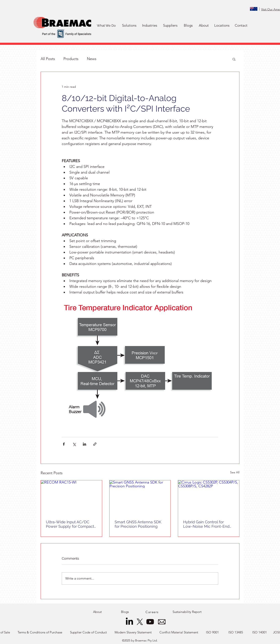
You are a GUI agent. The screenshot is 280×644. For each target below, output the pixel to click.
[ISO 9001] (212, 632)
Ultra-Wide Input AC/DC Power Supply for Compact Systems (70, 524)
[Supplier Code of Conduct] (88, 632)
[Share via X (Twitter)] (74, 444)
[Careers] (152, 612)
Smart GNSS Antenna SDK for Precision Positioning (138, 524)
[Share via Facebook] (64, 444)
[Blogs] (188, 26)
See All (235, 472)
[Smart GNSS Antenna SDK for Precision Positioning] (140, 497)
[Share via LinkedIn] (84, 444)
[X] (140, 622)
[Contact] (241, 26)
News (92, 59)
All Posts (48, 59)
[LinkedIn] (129, 622)
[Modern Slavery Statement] (133, 632)
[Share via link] (95, 444)
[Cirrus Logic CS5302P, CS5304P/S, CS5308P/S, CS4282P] (209, 497)
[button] (129, 26)
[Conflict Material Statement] (179, 632)
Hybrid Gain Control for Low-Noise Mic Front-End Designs (206, 524)
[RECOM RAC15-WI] (71, 497)
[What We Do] (106, 26)
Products (71, 59)
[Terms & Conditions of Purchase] (40, 632)
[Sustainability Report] (187, 612)
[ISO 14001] (260, 632)
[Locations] (222, 26)
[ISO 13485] (236, 632)
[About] (204, 26)
